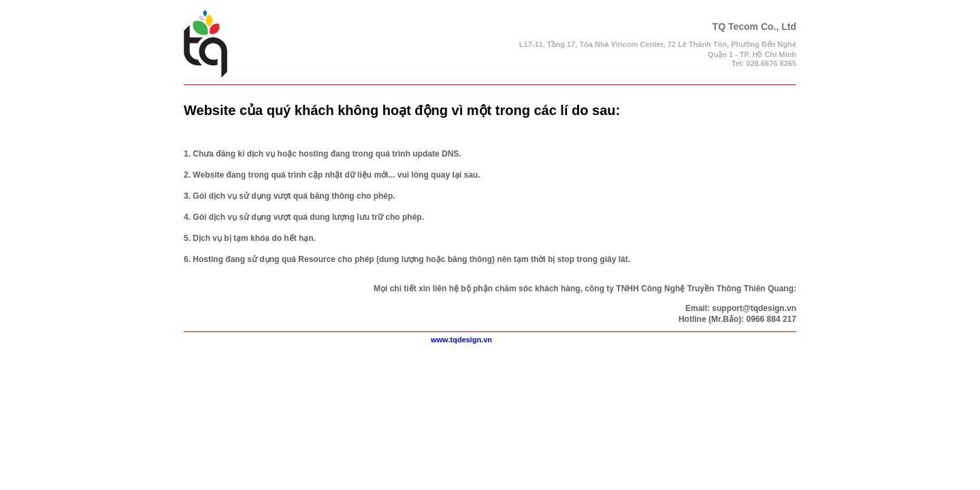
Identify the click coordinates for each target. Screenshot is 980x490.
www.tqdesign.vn (461, 340)
